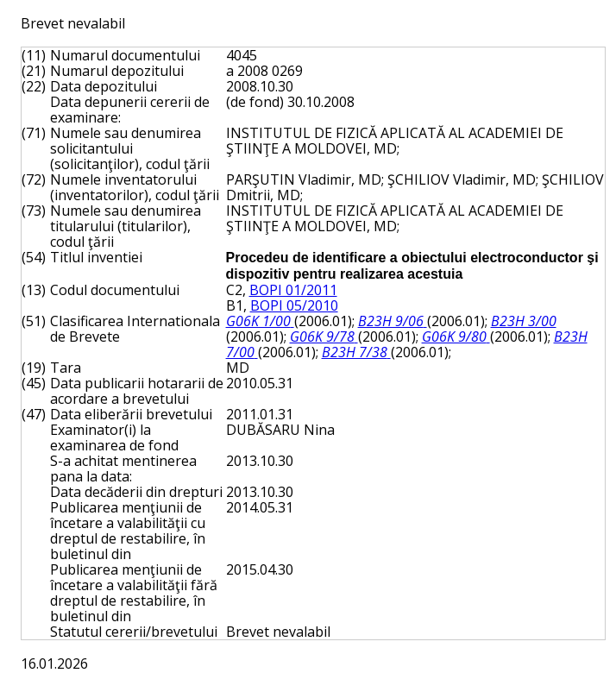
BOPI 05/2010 (294, 305)
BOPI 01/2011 (293, 290)
